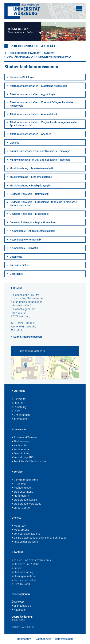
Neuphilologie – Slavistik (24, 248)
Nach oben (19, 610)
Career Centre (21, 508)
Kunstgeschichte (19, 265)
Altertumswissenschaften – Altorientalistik (34, 114)
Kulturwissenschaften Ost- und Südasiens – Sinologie (40, 151)
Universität (19, 399)
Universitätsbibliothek (26, 480)
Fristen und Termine (25, 438)
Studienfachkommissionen (55, 57)
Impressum (24, 639)
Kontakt (18, 288)
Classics (14, 143)
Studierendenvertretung (27, 504)
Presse (17, 568)
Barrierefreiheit (64, 639)
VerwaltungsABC (23, 458)
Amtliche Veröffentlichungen (30, 462)
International (20, 419)
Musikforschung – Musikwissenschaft (31, 168)
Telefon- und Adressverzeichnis (31, 560)
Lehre (16, 411)
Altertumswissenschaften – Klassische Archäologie (38, 86)
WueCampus (20, 530)
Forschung (19, 407)
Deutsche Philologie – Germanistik (29, 194)
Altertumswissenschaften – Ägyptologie (32, 94)
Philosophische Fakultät (33, 46)
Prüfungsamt (20, 496)
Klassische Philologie (22, 77)
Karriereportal (21, 450)
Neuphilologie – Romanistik (25, 240)
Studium (18, 403)
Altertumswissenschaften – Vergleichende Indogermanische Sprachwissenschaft (43, 124)
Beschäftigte (20, 454)
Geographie (16, 274)
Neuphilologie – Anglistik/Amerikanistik (32, 231)
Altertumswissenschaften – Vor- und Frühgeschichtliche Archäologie (41, 104)
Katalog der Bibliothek (26, 542)
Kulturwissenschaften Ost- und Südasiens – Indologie (40, 160)
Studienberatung (22, 492)
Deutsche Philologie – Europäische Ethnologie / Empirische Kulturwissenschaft (43, 204)
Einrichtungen (21, 415)
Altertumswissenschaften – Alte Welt (30, 134)
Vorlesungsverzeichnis (26, 534)
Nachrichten (20, 446)
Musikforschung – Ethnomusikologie (31, 177)
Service (17, 472)
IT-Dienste (19, 484)
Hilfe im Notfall (21, 584)
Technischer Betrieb (25, 580)
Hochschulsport (22, 488)
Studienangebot (22, 442)
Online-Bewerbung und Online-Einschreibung (39, 538)
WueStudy (19, 526)
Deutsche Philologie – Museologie (29, 214)
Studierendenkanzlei (25, 500)
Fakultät (49, 53)
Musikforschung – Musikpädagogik (30, 186)
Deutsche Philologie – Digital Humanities (33, 223)
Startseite (19, 391)
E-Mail (18, 330)
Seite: (15, 627)
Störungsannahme (24, 576)
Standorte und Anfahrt (26, 564)
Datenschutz (43, 639)
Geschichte (16, 257)
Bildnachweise (21, 606)
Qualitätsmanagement (21, 57)
